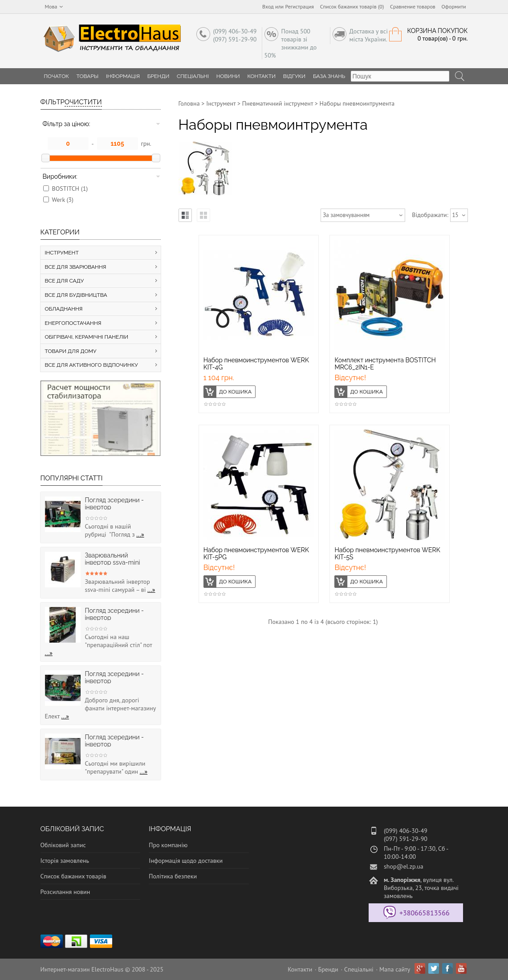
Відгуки (294, 76)
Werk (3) (63, 200)
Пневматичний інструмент (278, 103)
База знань (329, 76)
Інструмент (221, 103)
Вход (268, 6)
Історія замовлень (65, 861)
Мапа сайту (395, 969)
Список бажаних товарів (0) (352, 6)
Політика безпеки (173, 876)
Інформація (123, 76)
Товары (88, 76)
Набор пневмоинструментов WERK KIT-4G (256, 364)
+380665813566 (425, 913)
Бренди (158, 76)
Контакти (261, 76)
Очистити (83, 102)
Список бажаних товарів (73, 876)
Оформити (454, 6)
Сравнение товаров (413, 6)
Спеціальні (193, 76)
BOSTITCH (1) (70, 189)
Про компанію (168, 845)
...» (140, 534)
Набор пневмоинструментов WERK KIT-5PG (256, 554)
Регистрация (299, 6)
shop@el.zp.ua (404, 866)
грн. (146, 144)
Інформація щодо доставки (186, 861)
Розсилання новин (65, 892)
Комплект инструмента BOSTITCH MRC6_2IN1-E (385, 364)
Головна (189, 103)
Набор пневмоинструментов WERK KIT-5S (387, 554)
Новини (228, 76)
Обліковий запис (63, 845)
